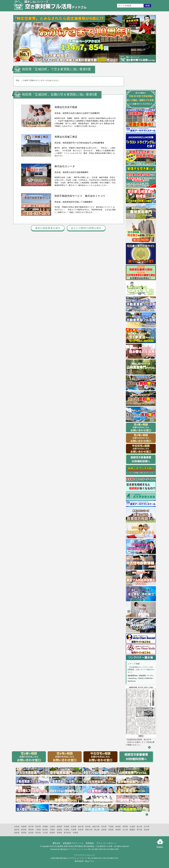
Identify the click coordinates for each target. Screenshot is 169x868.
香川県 (139, 830)
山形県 (52, 826)
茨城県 (66, 826)
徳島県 (17, 833)
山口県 (125, 830)
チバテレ (150, 676)
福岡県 (24, 833)
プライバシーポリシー (106, 843)
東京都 (88, 826)
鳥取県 (111, 830)
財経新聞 (142, 676)
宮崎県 (59, 833)
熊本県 (38, 833)
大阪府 (52, 830)
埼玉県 (104, 826)
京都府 (66, 830)
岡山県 (97, 830)
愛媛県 (132, 830)
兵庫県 (74, 830)
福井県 (17, 830)
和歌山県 (89, 830)
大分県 (45, 833)
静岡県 (31, 830)
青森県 (24, 826)
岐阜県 (45, 830)
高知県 (147, 830)
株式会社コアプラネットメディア (73, 858)
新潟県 (118, 826)
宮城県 (45, 826)
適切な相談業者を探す (48, 228)
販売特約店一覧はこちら (84, 861)
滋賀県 (59, 830)
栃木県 (81, 826)
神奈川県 (96, 826)
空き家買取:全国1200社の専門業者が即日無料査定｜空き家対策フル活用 (83, 846)
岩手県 (31, 826)
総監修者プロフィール (73, 843)
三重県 (38, 830)
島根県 (118, 830)
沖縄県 (75, 833)
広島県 (104, 830)
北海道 (17, 826)
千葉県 (111, 826)
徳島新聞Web (133, 676)
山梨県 (132, 826)
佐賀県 (31, 833)
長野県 (125, 826)
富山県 (139, 826)
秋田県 (38, 826)
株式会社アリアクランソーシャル (74, 849)
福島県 (59, 826)
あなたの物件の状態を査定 (86, 228)
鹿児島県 (67, 833)
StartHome (132, 681)
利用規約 (90, 843)
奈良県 (81, 830)
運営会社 (56, 843)
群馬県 (74, 826)
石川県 (147, 826)
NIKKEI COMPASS (145, 678)
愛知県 (24, 830)
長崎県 (52, 833)
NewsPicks (133, 678)
